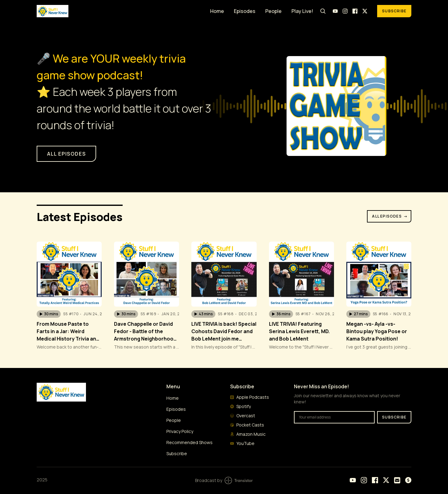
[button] (49, 314)
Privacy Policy (180, 431)
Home (217, 11)
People (273, 11)
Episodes (245, 11)
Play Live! (302, 11)
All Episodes (390, 216)
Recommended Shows (189, 442)
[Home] (120, 11)
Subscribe (394, 11)
